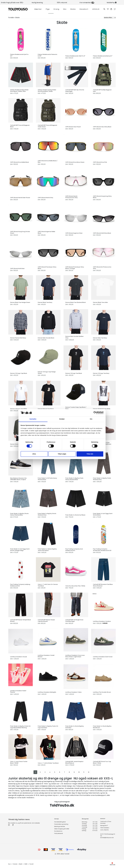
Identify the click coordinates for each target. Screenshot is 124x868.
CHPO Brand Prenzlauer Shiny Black (47, 268)
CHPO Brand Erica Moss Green (75, 162)
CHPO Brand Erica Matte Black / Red (48, 161)
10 (79, 772)
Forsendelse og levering (61, 824)
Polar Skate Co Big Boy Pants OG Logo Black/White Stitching (20, 727)
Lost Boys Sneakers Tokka (73, 692)
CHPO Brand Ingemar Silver (74, 233)
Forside (15, 864)
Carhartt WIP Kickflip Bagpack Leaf (102, 91)
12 (89, 772)
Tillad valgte (62, 454)
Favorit (31, 864)
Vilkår (26, 864)
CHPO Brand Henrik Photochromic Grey (71, 197)
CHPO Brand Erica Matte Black (20, 162)
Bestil (21, 864)
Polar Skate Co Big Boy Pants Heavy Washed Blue (74, 479)
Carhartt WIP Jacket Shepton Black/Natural (74, 762)
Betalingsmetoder (60, 826)
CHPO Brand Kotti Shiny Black (102, 233)
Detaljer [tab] (62, 419)
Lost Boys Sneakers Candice (102, 621)
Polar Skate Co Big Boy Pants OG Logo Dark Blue (48, 727)
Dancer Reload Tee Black (46, 409)
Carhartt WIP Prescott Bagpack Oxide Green (47, 126)
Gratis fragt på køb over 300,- (12, 3)
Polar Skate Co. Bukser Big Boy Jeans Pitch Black (47, 550)
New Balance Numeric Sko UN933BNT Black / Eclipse (18, 479)
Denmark (113, 864)
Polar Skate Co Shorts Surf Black (75, 515)
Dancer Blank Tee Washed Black (76, 302)
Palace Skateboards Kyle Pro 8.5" (19, 55)
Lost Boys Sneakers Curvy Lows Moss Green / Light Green (75, 656)
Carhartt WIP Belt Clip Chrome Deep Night (75, 91)
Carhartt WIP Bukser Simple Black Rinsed (21, 621)
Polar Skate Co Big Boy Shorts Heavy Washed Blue (19, 514)
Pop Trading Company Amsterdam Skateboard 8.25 (102, 550)
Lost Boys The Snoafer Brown (102, 692)
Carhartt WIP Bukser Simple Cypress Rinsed (46, 621)
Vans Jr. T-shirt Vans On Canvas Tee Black (48, 585)
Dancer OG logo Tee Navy (101, 373)
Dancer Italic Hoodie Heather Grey (74, 337)
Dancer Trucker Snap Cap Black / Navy (76, 408)
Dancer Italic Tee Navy (100, 338)
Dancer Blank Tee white (100, 302)
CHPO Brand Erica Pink (100, 162)
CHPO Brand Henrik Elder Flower (20, 198)
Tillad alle (90, 454)
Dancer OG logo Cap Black (19, 373)
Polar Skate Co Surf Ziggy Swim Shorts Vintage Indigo (20, 550)
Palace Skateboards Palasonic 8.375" (48, 55)
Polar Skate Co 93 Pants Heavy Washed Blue (47, 479)
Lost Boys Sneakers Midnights (47, 692)
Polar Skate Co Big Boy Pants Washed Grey (102, 479)
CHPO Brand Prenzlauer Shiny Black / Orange (75, 268)
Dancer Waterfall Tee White (102, 409)
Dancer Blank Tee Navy (45, 302)
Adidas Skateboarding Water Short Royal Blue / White (47, 91)
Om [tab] (91, 419)
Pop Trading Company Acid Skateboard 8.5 (74, 550)
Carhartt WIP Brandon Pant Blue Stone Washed (103, 585)
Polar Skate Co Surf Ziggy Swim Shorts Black (103, 514)
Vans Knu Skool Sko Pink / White (75, 586)
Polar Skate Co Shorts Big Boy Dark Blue (75, 727)
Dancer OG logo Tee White (19, 409)
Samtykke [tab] (33, 419)
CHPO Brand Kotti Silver (17, 269)
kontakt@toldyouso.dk (107, 838)
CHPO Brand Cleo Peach (73, 127)
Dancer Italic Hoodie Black (46, 338)
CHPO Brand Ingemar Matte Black (46, 232)
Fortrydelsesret (59, 833)
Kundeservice (58, 831)
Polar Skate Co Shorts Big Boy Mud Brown (102, 727)
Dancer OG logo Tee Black (74, 373)
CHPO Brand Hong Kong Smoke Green (20, 232)
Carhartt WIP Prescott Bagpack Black (20, 126)
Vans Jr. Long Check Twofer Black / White (19, 762)
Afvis (34, 454)
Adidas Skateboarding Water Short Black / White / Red (19, 91)
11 (84, 772)
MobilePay (112, 3)
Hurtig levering (37, 3)
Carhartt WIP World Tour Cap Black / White (102, 762)
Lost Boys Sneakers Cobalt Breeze (46, 656)
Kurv (9, 864)
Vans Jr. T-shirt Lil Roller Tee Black (48, 763)
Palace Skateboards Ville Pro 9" (75, 56)
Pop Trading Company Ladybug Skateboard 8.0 (20, 585)
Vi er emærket (87, 3)
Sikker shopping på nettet (62, 829)
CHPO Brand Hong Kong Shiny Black (102, 197)
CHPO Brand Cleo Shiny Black (102, 127)
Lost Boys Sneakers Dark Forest (103, 657)
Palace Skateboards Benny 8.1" (103, 56)
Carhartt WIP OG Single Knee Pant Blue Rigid (74, 621)
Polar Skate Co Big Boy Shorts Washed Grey (47, 514)
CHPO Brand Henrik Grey (45, 198)
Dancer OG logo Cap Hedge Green (47, 373)
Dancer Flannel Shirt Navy (18, 338)
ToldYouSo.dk (62, 805)
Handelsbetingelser (60, 822)
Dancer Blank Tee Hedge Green (20, 302)
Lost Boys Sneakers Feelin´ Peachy (18, 691)
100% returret (62, 3)
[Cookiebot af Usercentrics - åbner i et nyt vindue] (95, 413)
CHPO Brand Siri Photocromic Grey (102, 268)
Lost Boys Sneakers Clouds (19, 657)
